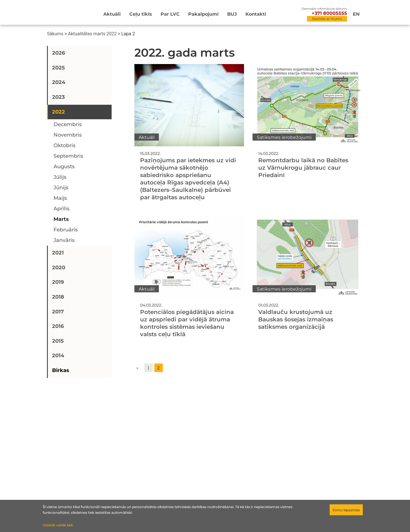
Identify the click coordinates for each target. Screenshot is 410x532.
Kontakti (256, 14)
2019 (58, 282)
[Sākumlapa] (64, 13)
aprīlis (61, 209)
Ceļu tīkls (141, 14)
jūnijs (61, 188)
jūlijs (60, 177)
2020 (59, 268)
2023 (59, 97)
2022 (59, 112)
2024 (59, 82)
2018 (58, 297)
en (356, 14)
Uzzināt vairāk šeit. (58, 525)
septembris (68, 156)
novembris (68, 135)
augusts (64, 167)
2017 (58, 312)
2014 (58, 356)
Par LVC (170, 14)
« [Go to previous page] (137, 368)
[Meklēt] (292, 15)
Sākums (55, 34)
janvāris (64, 240)
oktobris (64, 145)
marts (61, 219)
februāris (66, 230)
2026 (59, 53)
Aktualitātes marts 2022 (92, 34)
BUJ (232, 14)
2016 (58, 326)
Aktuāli (112, 14)
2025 (59, 68)
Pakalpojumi (203, 14)
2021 (58, 253)
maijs (60, 198)
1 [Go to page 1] (148, 368)
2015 (58, 341)
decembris (68, 124)
